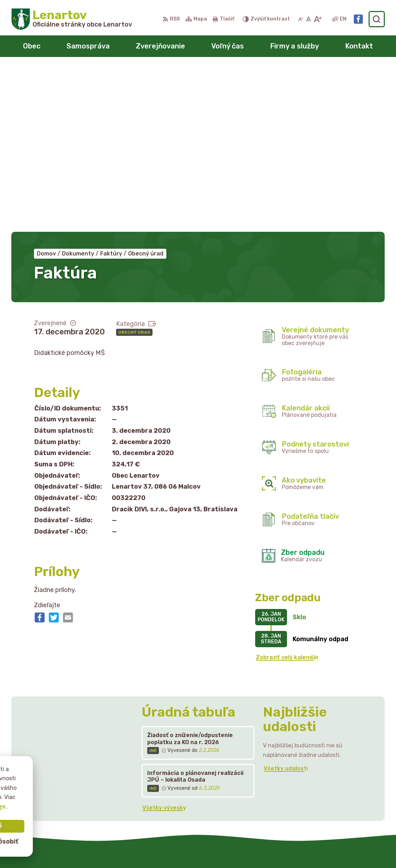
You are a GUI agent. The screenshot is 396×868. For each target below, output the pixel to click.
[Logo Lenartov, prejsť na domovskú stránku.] (72, 19)
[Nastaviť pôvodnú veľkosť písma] (308, 19)
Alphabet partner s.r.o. (116, 849)
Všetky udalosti (286, 604)
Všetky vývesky (164, 643)
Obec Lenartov (221, 849)
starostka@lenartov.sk (332, 782)
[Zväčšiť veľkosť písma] (318, 19)
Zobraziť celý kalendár (287, 493)
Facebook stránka (325, 790)
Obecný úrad (134, 168)
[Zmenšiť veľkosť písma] (301, 19)
